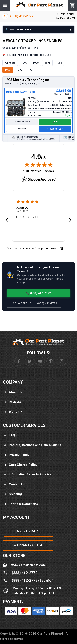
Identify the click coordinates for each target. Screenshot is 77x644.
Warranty (13, 412)
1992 (19, 70)
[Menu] (5, 5)
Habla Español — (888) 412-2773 (34, 303)
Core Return (28, 531)
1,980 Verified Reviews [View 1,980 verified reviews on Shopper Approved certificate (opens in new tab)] (38, 171)
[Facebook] (19, 361)
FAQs (10, 435)
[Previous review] (7, 220)
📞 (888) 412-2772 (39, 293)
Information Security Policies (27, 475)
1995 (47, 63)
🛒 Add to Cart (55, 129)
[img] (39, 165)
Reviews (12, 402)
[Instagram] (62, 361)
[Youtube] (40, 361)
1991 (31, 70)
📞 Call (55, 122)
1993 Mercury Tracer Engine (27, 80)
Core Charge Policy (20, 465)
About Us (13, 392)
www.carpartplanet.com (29, 565)
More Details (22, 122)
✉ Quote (22, 129)
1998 (36, 63)
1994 (59, 63)
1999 (24, 63)
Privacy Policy (16, 455)
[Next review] (70, 220)
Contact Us (14, 484)
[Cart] (72, 5)
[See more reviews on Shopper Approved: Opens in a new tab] (33, 248)
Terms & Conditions (20, 504)
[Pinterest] (51, 361)
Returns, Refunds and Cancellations (32, 445)
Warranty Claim (28, 545)
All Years (10, 63)
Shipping (12, 494)
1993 (8, 70)
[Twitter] (30, 361)
